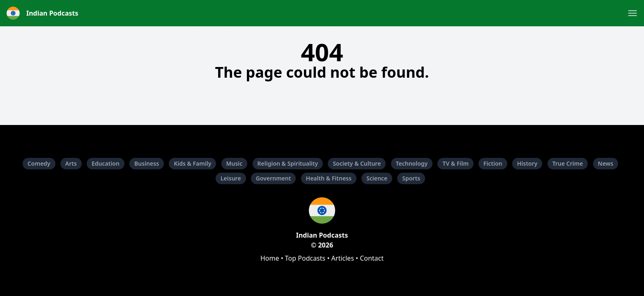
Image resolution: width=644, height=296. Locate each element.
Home (270, 258)
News (606, 163)
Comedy (39, 163)
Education (106, 163)
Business (147, 163)
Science (377, 178)
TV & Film (455, 163)
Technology (412, 163)
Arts (71, 163)
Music (235, 163)
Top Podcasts (305, 258)
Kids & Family (192, 163)
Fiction (493, 163)
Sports (411, 178)
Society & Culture (357, 163)
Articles (343, 258)
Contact (372, 258)
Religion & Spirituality (288, 163)
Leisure (231, 178)
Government (274, 178)
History (527, 163)
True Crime (568, 163)
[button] (632, 13)
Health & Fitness (329, 178)
